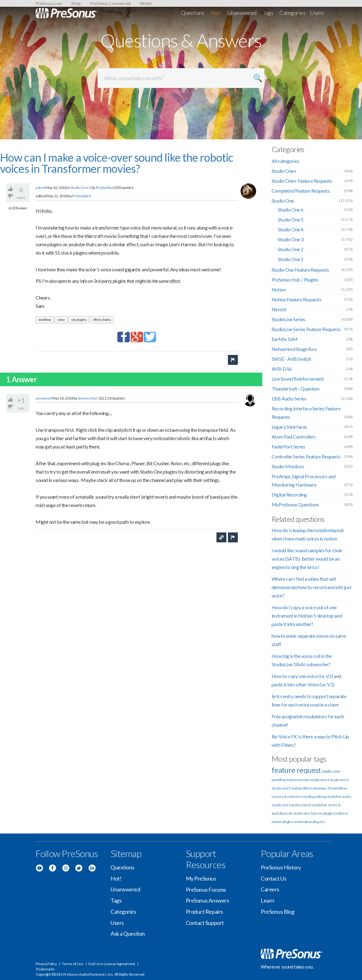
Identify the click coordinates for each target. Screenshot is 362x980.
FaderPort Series (288, 446)
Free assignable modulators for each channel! (308, 720)
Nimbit (146, 3)
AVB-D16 (282, 369)
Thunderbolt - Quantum (296, 389)
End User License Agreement (112, 964)
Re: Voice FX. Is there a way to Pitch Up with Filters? (310, 741)
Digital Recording (289, 494)
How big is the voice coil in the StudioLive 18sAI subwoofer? (302, 660)
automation (303, 822)
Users (317, 13)
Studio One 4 (291, 229)
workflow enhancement (290, 780)
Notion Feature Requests (297, 299)
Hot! (216, 13)
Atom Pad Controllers (294, 437)
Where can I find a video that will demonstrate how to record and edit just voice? (311, 587)
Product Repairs (204, 912)
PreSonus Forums (206, 890)
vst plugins (79, 320)
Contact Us (274, 878)
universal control (285, 796)
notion (277, 822)
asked (40, 188)
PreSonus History (281, 867)
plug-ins (319, 822)
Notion (279, 289)
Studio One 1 (291, 259)
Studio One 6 (291, 210)
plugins (288, 822)
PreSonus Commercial (110, 3)
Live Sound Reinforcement (298, 379)
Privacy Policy (46, 964)
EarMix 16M (285, 339)
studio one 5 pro (305, 813)
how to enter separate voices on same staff (309, 640)
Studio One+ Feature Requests (302, 181)
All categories (285, 161)
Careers (270, 889)
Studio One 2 (291, 249)
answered (44, 398)
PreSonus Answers (207, 900)
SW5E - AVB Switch (291, 359)
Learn (268, 900)
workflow (45, 320)
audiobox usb (282, 813)
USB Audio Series (289, 398)
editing (320, 796)
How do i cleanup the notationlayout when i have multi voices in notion (308, 534)
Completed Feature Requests (301, 191)
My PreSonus (201, 878)
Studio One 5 (291, 219)
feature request (296, 770)
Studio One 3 (81, 188)
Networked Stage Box (294, 349)
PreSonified (105, 188)
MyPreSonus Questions (295, 504)
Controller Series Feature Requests (306, 456)
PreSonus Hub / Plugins (295, 280)
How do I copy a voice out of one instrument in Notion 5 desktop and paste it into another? (307, 616)
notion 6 (342, 813)
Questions (193, 13)
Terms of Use (72, 964)
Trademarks (45, 969)
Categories (292, 13)
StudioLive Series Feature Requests (306, 329)
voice (61, 320)
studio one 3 (339, 780)
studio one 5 (281, 788)
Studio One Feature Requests (300, 270)
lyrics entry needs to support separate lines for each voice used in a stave (309, 700)
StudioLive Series (288, 319)
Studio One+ (284, 171)
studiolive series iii (326, 805)
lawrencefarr (88, 398)
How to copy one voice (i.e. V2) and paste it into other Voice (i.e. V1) (306, 680)
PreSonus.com (49, 3)
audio (347, 796)
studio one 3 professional (291, 805)
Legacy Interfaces (289, 427)
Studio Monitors (288, 466)
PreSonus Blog (277, 912)
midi (295, 788)
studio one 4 (319, 780)
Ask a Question (128, 934)
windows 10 (322, 788)
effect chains (102, 320)
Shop (76, 3)
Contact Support (205, 923)
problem (305, 788)
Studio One (283, 201)
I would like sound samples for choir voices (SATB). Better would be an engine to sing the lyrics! (307, 559)
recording (306, 796)
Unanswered (242, 13)
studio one (331, 771)
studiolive (334, 796)
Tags (268, 13)
